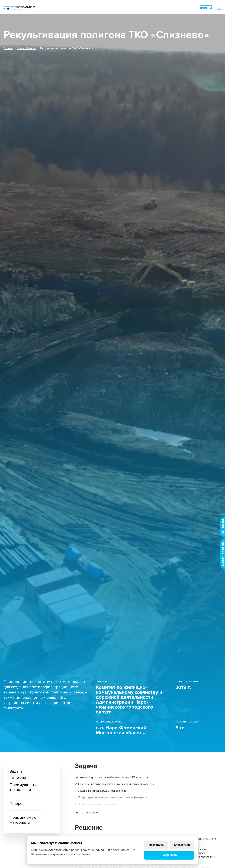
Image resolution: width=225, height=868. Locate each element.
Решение (18, 778)
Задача (16, 771)
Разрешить (169, 855)
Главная (8, 48)
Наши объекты (27, 48)
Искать (211, 8)
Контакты (223, 527)
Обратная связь (223, 554)
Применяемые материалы (23, 820)
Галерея (17, 804)
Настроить (156, 845)
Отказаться (182, 845)
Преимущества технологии (24, 787)
